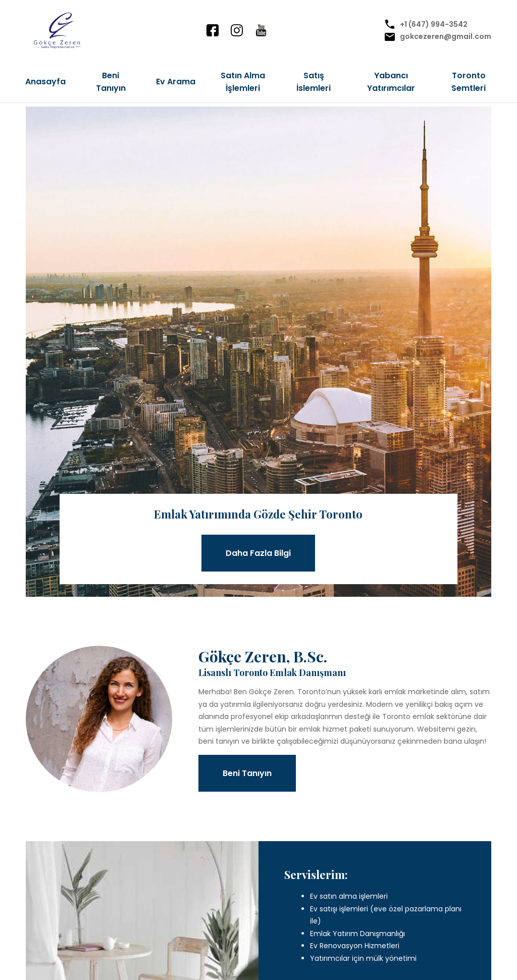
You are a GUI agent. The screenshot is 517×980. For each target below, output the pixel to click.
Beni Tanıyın (111, 82)
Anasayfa (45, 82)
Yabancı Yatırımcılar (391, 82)
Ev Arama (176, 82)
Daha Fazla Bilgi (258, 553)
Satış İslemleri (314, 82)
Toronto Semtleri (469, 82)
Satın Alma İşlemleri (243, 82)
